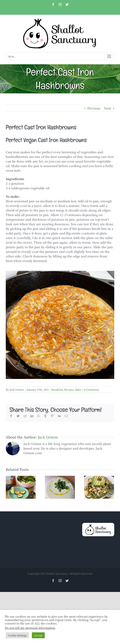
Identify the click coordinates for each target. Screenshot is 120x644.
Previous (94, 108)
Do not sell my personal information (30, 628)
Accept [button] (38, 635)
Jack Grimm (17, 390)
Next (108, 108)
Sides (78, 390)
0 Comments (91, 390)
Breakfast (57, 390)
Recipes (69, 390)
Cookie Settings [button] (17, 635)
